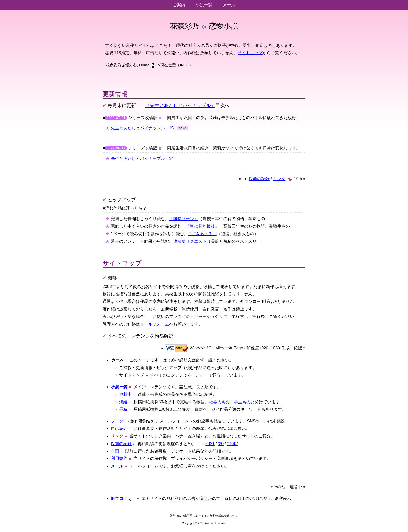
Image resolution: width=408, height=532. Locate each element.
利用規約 (119, 458)
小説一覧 (204, 5)
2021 (210, 444)
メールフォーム (155, 324)
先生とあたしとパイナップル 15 (142, 128)
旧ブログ (119, 499)
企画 (115, 451)
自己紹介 (119, 428)
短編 (123, 402)
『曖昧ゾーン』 (184, 219)
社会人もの (219, 402)
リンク (279, 179)
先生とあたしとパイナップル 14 (142, 158)
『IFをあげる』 (202, 234)
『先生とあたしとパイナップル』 (180, 105)
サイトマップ (250, 53)
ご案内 (179, 5)
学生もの (242, 402)
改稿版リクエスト (190, 241)
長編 (123, 409)
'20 (221, 444)
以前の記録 (259, 179)
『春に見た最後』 (202, 226)
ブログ (117, 421)
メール (229, 5)
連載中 (125, 394)
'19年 (232, 444)
